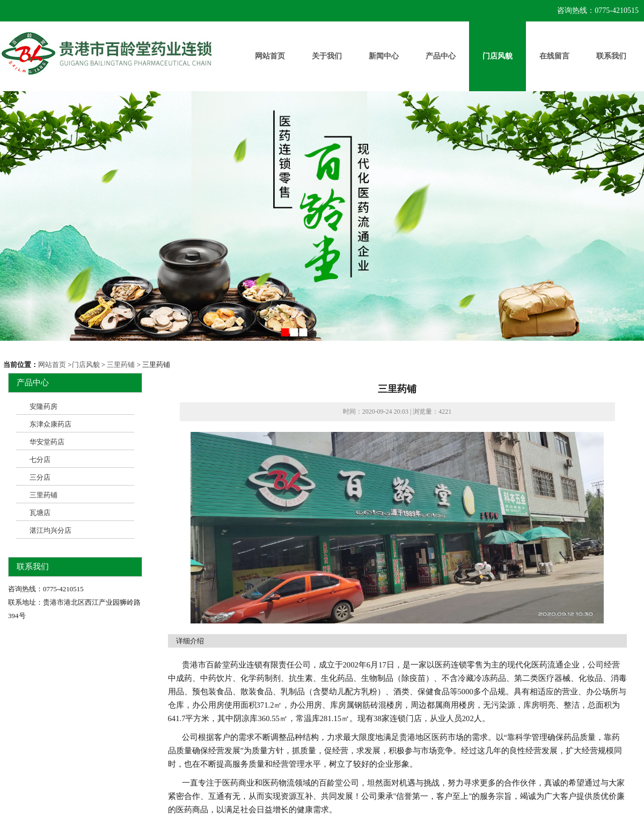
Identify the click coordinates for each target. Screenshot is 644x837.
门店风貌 (497, 56)
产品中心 (441, 56)
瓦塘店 (40, 513)
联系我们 (611, 56)
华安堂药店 (47, 442)
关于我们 (327, 56)
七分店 (40, 460)
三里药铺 (121, 365)
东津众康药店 (50, 424)
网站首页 (270, 56)
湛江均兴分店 (50, 530)
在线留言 (554, 56)
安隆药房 (43, 406)
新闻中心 (384, 56)
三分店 (40, 477)
